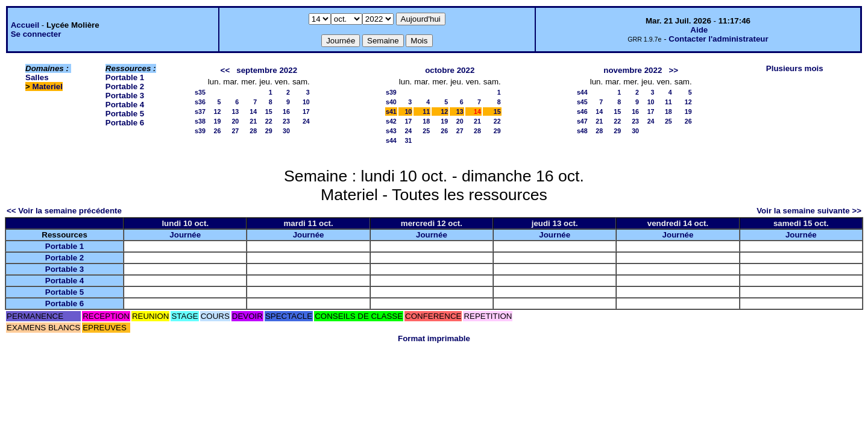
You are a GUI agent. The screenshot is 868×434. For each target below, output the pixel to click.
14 (253, 112)
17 (306, 112)
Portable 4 (125, 105)
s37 (200, 112)
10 (306, 102)
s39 (200, 131)
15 (269, 112)
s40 (391, 102)
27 (235, 131)
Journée (185, 235)
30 (286, 131)
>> (673, 70)
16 (286, 112)
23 (286, 121)
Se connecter (36, 34)
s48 (582, 131)
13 (235, 112)
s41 (391, 112)
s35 (200, 92)
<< (225, 70)
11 (426, 112)
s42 (391, 121)
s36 (200, 102)
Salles (37, 77)
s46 (582, 112)
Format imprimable (434, 338)
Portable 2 (125, 86)
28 (253, 131)
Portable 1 (125, 77)
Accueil (25, 25)
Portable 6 (125, 123)
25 (426, 131)
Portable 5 (125, 114)
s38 (200, 121)
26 (218, 131)
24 (306, 121)
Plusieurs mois (795, 68)
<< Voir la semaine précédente (64, 211)
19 (218, 121)
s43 (391, 131)
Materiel (48, 86)
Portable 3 (125, 96)
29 (269, 131)
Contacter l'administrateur (718, 39)
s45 (582, 102)
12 (218, 112)
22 (269, 121)
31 (408, 140)
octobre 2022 (450, 70)
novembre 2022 (633, 70)
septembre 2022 (267, 70)
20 (235, 121)
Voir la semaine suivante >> (809, 211)
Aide (699, 30)
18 (426, 121)
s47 (582, 121)
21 (253, 121)
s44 (391, 140)
